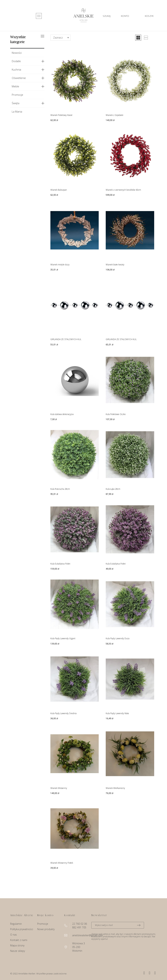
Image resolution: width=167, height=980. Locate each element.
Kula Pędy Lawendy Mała (117, 713)
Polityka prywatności (22, 929)
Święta (16, 103)
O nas (14, 935)
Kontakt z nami (19, 940)
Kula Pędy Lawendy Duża (118, 638)
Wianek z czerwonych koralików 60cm (123, 190)
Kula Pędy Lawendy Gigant (63, 638)
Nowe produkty (46, 929)
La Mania (17, 111)
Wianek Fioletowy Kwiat (61, 115)
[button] (138, 38)
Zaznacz (58, 38)
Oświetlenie (19, 78)
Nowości (17, 53)
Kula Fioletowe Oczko (116, 414)
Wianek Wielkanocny (115, 788)
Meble (15, 86)
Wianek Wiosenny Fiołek (62, 863)
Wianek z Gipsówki (114, 115)
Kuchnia (16, 69)
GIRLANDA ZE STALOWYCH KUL (66, 339)
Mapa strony (17, 945)
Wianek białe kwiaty (115, 265)
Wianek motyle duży (60, 265)
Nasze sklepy (18, 951)
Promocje (17, 95)
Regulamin (16, 924)
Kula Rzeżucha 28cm (60, 489)
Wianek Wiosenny (59, 788)
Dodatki (16, 61)
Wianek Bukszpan (59, 190)
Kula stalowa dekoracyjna (62, 414)
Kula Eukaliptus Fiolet (60, 564)
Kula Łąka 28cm (113, 489)
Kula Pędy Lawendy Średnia (63, 713)
